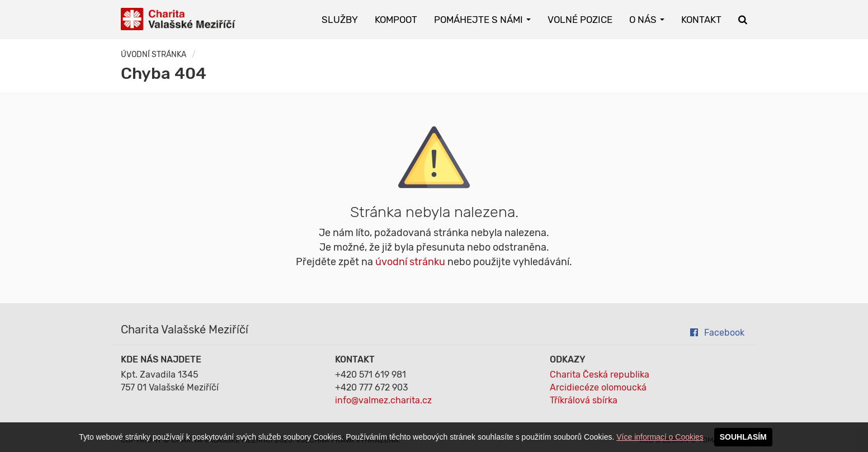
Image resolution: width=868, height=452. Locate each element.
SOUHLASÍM (743, 437)
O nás (647, 20)
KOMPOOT (396, 20)
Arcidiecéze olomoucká (598, 387)
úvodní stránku (410, 262)
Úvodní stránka (154, 55)
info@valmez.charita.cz (383, 400)
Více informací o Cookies (660, 437)
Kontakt (701, 20)
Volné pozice (580, 20)
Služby (340, 20)
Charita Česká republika (600, 375)
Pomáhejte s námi (482, 20)
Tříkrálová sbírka (584, 400)
